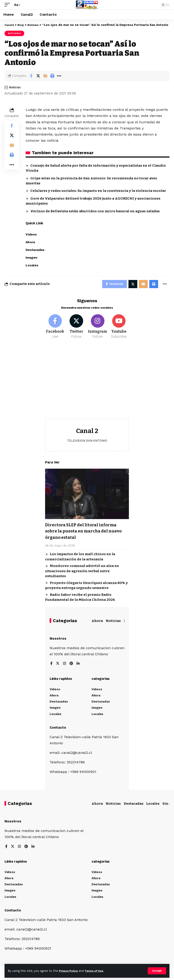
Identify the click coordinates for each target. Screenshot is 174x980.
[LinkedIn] (79, 666)
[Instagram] (98, 328)
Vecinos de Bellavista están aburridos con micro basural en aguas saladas (95, 211)
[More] (59, 76)
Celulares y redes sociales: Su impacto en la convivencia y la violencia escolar (98, 191)
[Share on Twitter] (38, 76)
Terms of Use (98, 971)
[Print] (52, 76)
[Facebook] (55, 328)
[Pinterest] (72, 666)
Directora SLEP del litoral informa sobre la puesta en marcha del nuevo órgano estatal (87, 533)
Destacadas (134, 805)
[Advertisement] (87, 385)
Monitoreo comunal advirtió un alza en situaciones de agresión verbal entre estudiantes (82, 573)
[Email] (45, 76)
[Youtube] (119, 328)
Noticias (14, 33)
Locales (153, 805)
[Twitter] (76, 328)
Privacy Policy (70, 971)
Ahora (97, 622)
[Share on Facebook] (31, 76)
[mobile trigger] (8, 5)
